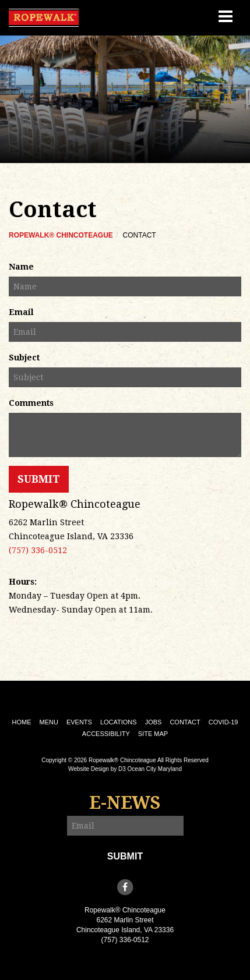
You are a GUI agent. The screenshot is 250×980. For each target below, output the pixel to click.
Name (21, 267)
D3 (122, 769)
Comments (31, 403)
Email (21, 312)
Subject (24, 358)
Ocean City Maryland (155, 769)
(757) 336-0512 (38, 550)
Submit (39, 479)
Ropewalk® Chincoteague (61, 235)
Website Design (89, 769)
